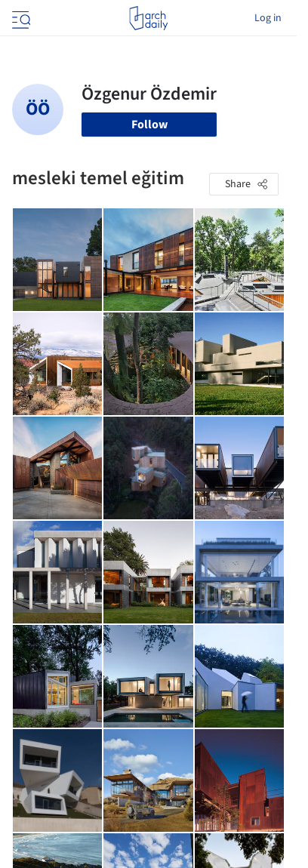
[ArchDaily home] (148, 18)
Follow (149, 125)
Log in (268, 18)
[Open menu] (20, 18)
